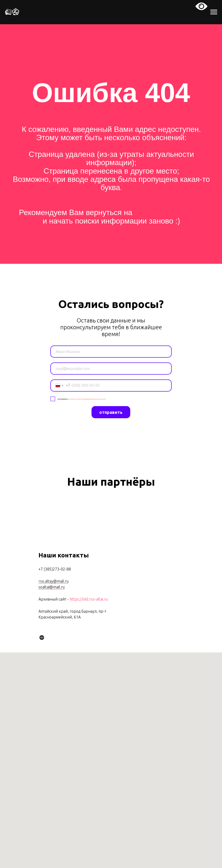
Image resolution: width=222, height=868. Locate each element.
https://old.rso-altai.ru (89, 599)
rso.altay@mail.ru (54, 581)
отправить (111, 412)
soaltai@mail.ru (52, 587)
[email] (111, 369)
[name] (111, 352)
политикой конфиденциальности (87, 399)
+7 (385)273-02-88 (55, 569)
